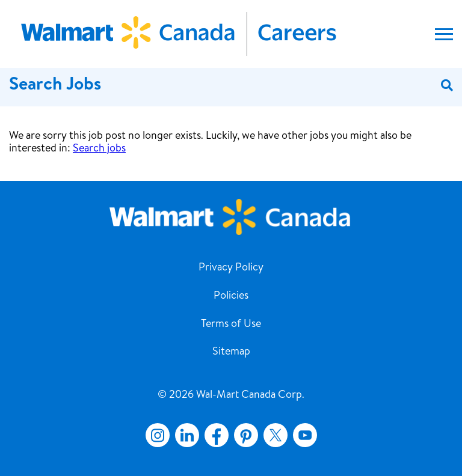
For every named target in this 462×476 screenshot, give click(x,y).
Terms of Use (231, 325)
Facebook (214, 435)
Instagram (158, 435)
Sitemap (231, 352)
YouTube (305, 435)
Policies (231, 296)
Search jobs (99, 149)
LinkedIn (187, 435)
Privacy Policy (231, 268)
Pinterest (246, 435)
